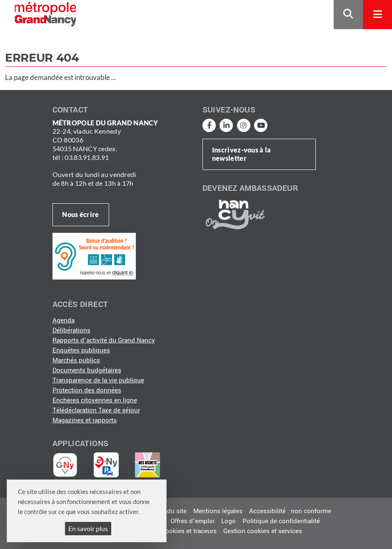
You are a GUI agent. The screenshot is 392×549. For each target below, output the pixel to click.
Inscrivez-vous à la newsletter (242, 154)
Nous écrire (80, 214)
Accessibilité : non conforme (290, 511)
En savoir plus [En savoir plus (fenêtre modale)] (88, 528)
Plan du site (170, 511)
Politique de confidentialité (281, 521)
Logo (228, 521)
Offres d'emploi (192, 521)
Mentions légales (218, 511)
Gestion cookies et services (263, 531)
